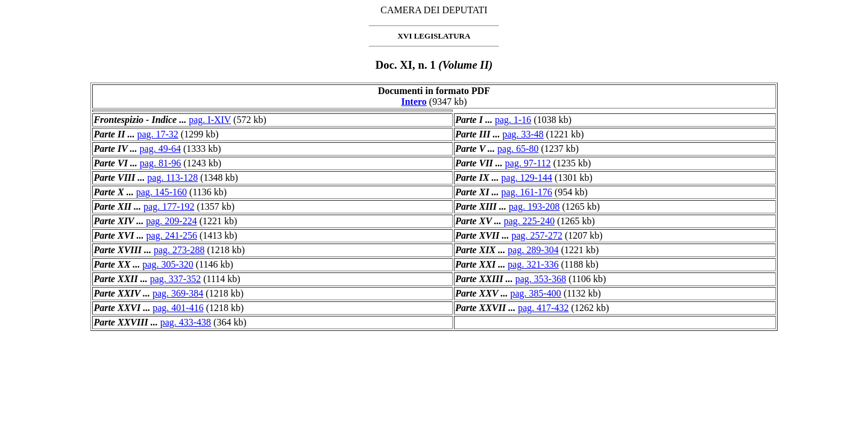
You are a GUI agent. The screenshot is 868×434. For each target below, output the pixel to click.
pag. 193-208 (534, 206)
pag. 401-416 (178, 308)
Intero (414, 102)
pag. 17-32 (157, 134)
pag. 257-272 (537, 235)
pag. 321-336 (533, 264)
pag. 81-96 (160, 163)
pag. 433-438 (186, 322)
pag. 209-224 (171, 221)
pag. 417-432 (543, 308)
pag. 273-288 (179, 250)
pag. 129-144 (527, 178)
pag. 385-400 (535, 293)
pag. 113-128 (172, 178)
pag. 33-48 (523, 134)
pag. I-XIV (210, 120)
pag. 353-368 (541, 279)
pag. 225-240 (529, 221)
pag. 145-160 (162, 192)
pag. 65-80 (518, 149)
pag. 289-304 (533, 250)
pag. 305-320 (168, 264)
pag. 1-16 (513, 120)
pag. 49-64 (160, 149)
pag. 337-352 (175, 279)
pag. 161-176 (527, 192)
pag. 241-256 (172, 235)
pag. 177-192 (169, 206)
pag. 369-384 (178, 293)
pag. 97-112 (528, 163)
